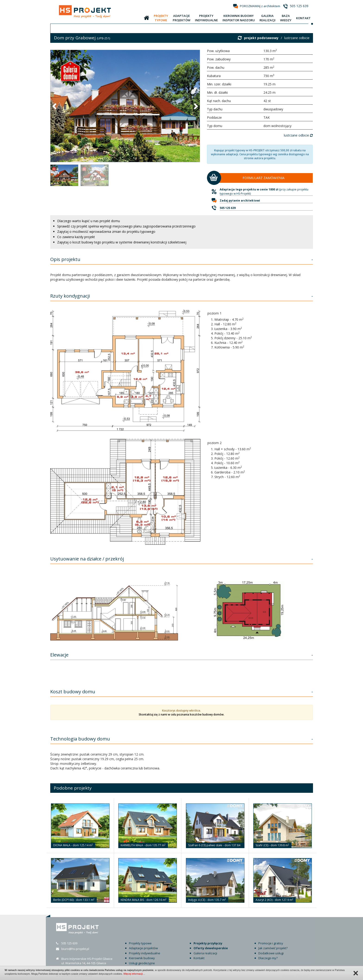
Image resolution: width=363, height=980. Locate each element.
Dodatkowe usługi (271, 953)
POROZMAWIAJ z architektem (260, 6)
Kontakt (199, 958)
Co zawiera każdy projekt (76, 237)
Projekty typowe (140, 943)
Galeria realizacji (205, 953)
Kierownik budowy (142, 958)
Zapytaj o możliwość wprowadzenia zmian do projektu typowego (106, 232)
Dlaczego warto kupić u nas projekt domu (89, 221)
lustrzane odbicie (297, 38)
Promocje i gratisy (271, 943)
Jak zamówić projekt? (273, 948)
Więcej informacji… (134, 974)
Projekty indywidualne (145, 953)
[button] (55, 106)
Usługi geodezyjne (142, 963)
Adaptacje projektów (143, 948)
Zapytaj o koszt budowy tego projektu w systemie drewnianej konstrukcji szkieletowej (122, 242)
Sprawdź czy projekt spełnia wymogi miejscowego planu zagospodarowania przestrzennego (126, 226)
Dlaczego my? (268, 958)
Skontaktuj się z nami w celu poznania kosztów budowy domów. (181, 714)
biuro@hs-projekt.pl (75, 949)
